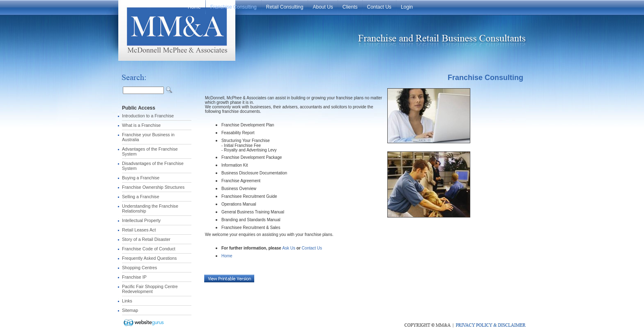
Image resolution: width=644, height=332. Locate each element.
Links (127, 301)
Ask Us (289, 248)
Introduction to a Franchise (148, 116)
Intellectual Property (141, 220)
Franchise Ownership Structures (153, 187)
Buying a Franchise (141, 178)
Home (227, 256)
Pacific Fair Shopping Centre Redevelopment (150, 289)
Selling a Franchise (141, 197)
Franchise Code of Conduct (149, 249)
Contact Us (312, 248)
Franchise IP (134, 277)
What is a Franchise (141, 125)
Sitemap (130, 310)
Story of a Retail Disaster (146, 239)
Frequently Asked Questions (149, 258)
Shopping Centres (139, 268)
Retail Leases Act (139, 230)
